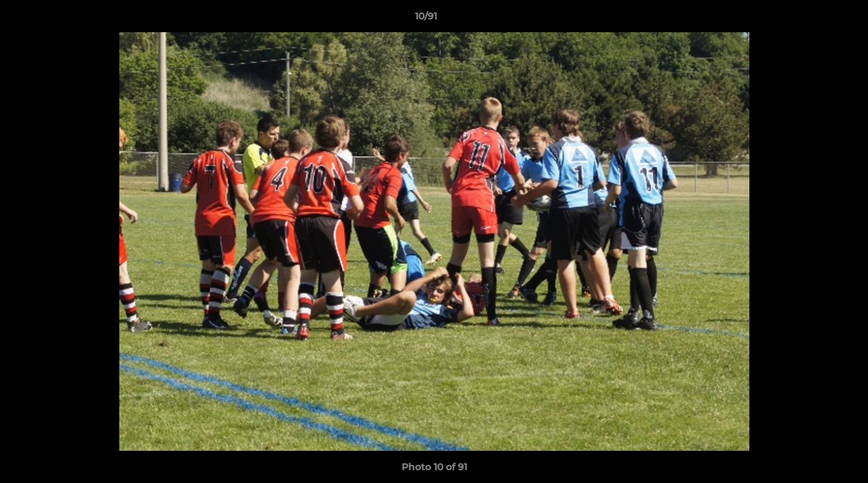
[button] (812, 19)
